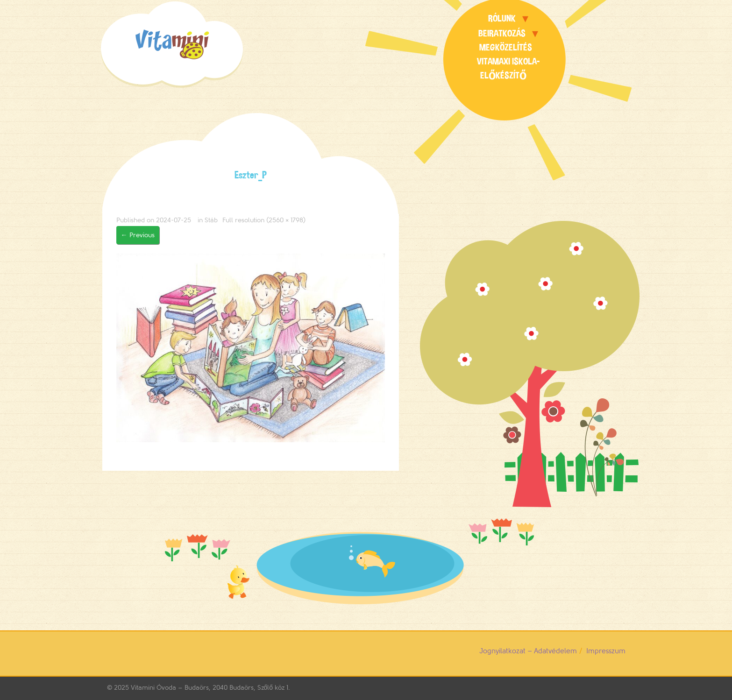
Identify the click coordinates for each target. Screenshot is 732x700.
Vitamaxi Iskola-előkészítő (508, 68)
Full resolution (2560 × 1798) (264, 220)
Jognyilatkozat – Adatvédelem (528, 651)
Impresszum (606, 651)
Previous (138, 235)
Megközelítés (506, 47)
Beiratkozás (502, 33)
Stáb (211, 220)
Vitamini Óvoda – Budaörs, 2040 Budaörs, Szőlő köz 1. (211, 688)
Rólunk (502, 18)
